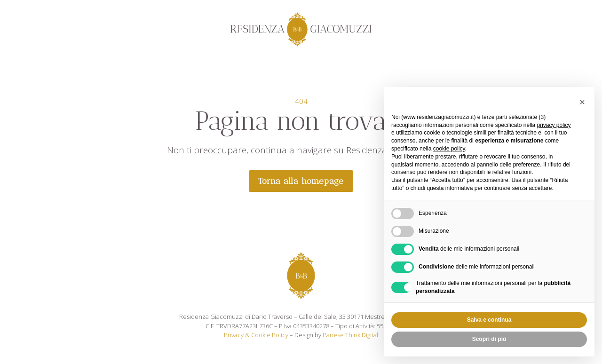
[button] (582, 102)
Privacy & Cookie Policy (256, 335)
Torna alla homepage (301, 181)
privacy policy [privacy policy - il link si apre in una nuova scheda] (554, 125)
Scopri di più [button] (489, 339)
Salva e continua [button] (489, 320)
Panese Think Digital (350, 335)
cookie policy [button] (449, 149)
